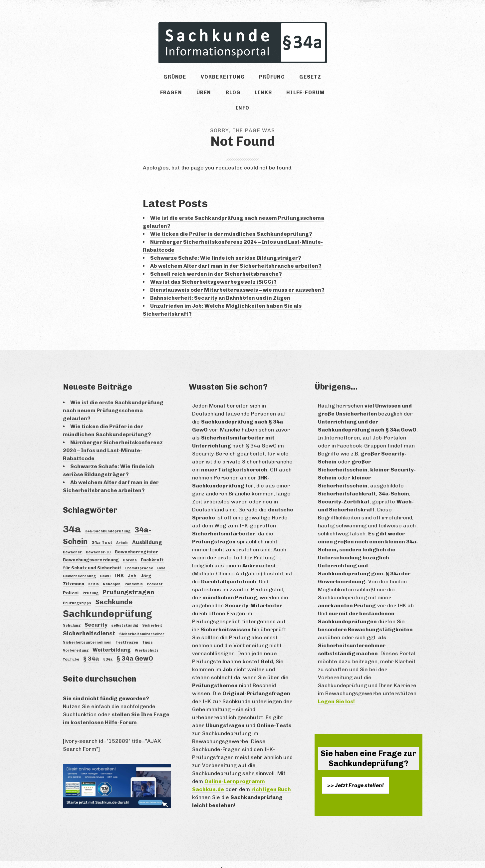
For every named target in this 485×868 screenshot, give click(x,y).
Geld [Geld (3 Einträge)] (161, 557)
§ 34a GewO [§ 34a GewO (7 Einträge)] (135, 647)
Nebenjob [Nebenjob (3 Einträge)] (112, 573)
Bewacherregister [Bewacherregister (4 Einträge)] (136, 540)
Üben (179, 96)
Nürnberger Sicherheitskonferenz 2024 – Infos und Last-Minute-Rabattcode (113, 439)
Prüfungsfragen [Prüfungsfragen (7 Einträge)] (128, 581)
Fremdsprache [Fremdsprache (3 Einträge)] (139, 557)
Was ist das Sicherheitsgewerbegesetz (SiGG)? (213, 271)
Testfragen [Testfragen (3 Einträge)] (127, 631)
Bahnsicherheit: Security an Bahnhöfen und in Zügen (220, 287)
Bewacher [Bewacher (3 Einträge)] (72, 541)
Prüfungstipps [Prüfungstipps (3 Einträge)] (77, 592)
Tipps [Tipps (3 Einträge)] (147, 631)
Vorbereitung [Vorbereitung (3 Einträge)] (76, 639)
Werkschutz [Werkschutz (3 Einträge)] (147, 639)
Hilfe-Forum (270, 96)
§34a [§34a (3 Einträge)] (108, 648)
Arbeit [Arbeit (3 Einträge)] (122, 532)
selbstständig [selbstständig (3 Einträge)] (125, 614)
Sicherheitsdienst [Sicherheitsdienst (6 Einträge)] (89, 622)
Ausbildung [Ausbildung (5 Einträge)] (147, 531)
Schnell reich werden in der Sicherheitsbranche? (216, 263)
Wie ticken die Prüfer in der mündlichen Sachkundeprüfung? (231, 223)
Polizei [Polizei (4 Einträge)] (71, 581)
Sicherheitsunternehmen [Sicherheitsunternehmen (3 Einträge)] (87, 631)
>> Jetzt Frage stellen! (356, 774)
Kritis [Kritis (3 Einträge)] (94, 573)
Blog (205, 96)
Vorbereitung (208, 78)
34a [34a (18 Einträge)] (72, 518)
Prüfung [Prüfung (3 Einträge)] (91, 582)
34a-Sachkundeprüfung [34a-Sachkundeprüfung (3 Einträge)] (108, 520)
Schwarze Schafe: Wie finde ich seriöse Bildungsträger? (226, 247)
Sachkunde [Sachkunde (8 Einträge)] (114, 591)
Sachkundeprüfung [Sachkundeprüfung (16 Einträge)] (108, 603)
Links (231, 96)
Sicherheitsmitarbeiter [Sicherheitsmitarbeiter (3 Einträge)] (142, 623)
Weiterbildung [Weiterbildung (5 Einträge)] (112, 638)
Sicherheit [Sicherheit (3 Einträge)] (152, 614)
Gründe (165, 78)
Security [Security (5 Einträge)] (96, 614)
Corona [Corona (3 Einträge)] (130, 549)
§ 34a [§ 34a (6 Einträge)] (91, 647)
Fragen (320, 78)
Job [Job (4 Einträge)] (132, 564)
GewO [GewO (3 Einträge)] (105, 565)
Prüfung (253, 78)
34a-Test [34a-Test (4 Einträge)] (102, 531)
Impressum (236, 857)
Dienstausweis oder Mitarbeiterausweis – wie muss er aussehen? (237, 279)
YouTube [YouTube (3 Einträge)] (71, 648)
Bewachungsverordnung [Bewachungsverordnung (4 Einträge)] (91, 548)
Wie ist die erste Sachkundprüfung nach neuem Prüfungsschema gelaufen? (113, 399)
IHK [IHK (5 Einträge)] (119, 564)
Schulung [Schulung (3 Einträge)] (72, 614)
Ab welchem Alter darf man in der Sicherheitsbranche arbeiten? (236, 255)
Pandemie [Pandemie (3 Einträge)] (134, 573)
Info (306, 96)
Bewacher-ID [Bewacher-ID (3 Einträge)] (98, 541)
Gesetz (288, 78)
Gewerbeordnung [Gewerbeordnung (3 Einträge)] (79, 565)
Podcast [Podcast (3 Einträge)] (155, 573)
